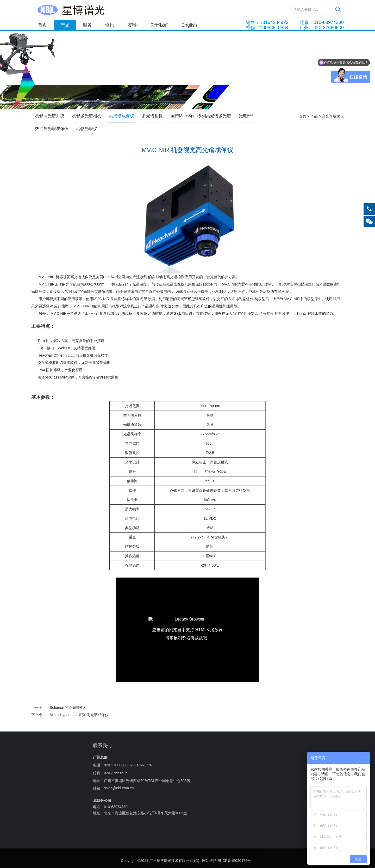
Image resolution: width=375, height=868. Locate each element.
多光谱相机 (152, 116)
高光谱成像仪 (333, 116)
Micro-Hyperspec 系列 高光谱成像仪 (79, 715)
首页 (42, 25)
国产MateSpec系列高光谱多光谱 (201, 116)
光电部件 (247, 116)
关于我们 (159, 25)
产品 (65, 25)
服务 (87, 25)
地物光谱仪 (87, 129)
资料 (132, 25)
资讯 (110, 25)
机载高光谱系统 (50, 116)
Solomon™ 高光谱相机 (68, 708)
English (189, 25)
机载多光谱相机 (87, 116)
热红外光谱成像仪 (52, 129)
